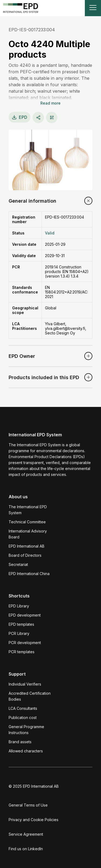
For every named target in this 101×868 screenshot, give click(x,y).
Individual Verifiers (25, 684)
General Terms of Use (28, 805)
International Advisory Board (28, 534)
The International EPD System (28, 510)
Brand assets (20, 742)
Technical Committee (27, 522)
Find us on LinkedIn (26, 849)
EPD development (25, 615)
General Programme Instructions (26, 730)
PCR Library (19, 633)
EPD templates (21, 624)
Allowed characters (26, 751)
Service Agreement (26, 834)
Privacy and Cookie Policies (34, 820)
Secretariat (18, 564)
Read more (50, 103)
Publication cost (23, 717)
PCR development (25, 643)
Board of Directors (25, 555)
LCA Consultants (23, 708)
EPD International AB (27, 546)
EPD (20, 117)
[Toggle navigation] (93, 8)
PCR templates (22, 652)
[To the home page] (21, 8)
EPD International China (29, 574)
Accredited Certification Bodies (30, 696)
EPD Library (19, 606)
